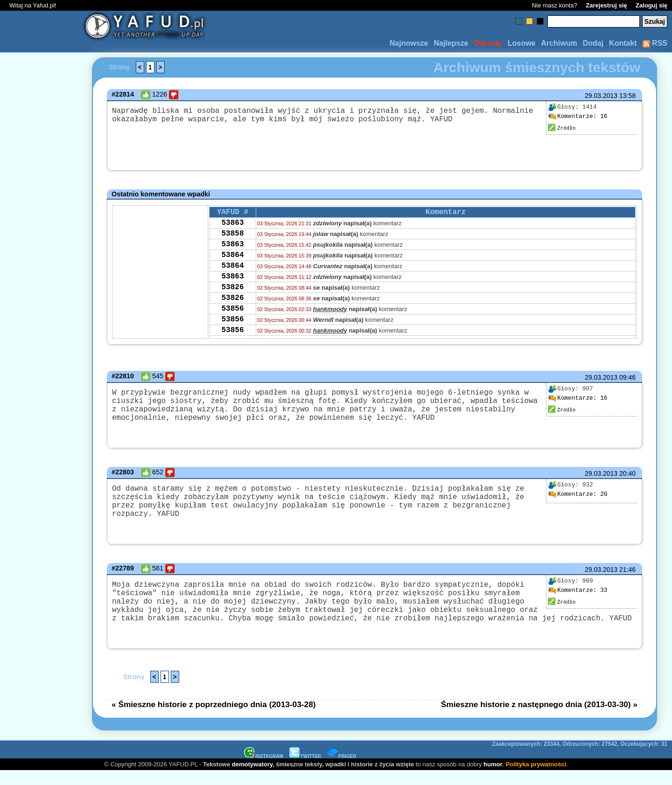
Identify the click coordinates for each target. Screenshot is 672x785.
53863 (232, 226)
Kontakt (623, 43)
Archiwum (559, 43)
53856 (232, 327)
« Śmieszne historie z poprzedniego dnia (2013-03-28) (214, 718)
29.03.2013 (601, 96)
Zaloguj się (651, 5)
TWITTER (305, 770)
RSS (655, 43)
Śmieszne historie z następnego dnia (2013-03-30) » (539, 718)
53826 (232, 301)
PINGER (342, 770)
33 (578, 595)
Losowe (522, 43)
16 (578, 117)
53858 (232, 238)
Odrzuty (488, 43)
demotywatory (252, 778)
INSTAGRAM (264, 770)
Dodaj (593, 43)
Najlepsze (451, 43)
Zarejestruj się (606, 5)
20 (578, 502)
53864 (232, 264)
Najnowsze (409, 43)
